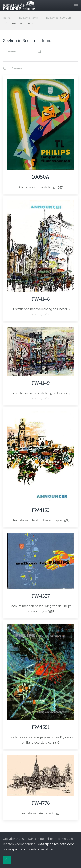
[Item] (40, 134)
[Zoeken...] (38, 68)
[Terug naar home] (19, 6)
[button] (76, 6)
